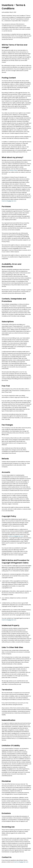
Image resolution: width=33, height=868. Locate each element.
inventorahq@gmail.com (9, 201)
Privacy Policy (13, 170)
